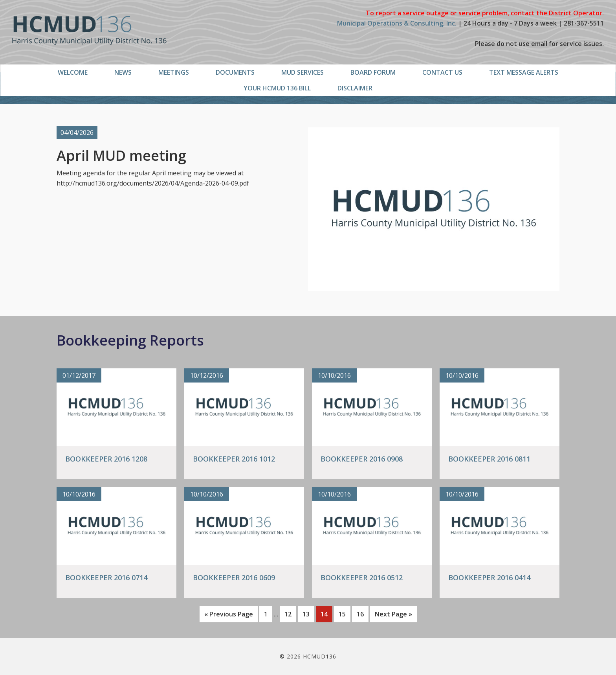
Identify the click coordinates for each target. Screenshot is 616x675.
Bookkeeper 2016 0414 (489, 578)
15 (344, 613)
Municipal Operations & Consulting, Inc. (397, 23)
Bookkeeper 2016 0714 (106, 578)
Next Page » (393, 615)
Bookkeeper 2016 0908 (362, 459)
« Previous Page (229, 615)
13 (308, 613)
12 (290, 613)
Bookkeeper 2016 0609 (234, 578)
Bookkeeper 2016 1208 (106, 459)
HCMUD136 (89, 30)
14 (326, 613)
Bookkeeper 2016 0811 (489, 459)
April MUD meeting (121, 155)
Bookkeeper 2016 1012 (234, 459)
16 (362, 613)
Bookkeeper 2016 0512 (362, 578)
